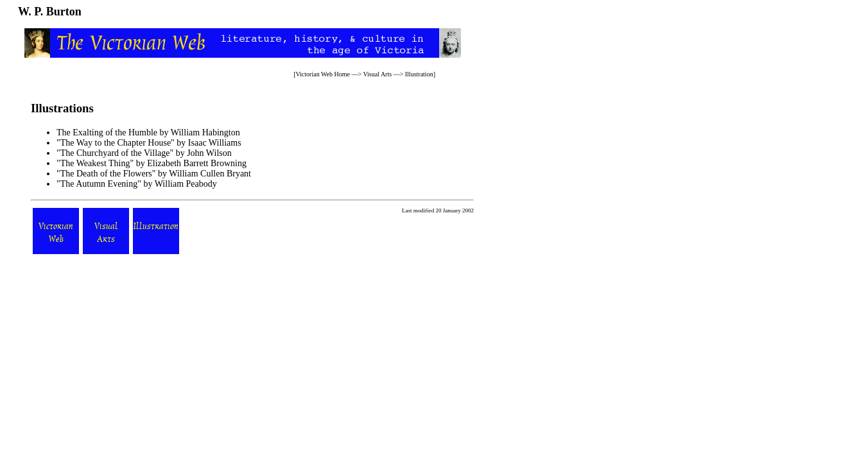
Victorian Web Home (323, 74)
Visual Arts (377, 74)
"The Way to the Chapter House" (117, 143)
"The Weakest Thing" (96, 163)
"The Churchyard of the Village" (116, 153)
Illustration (419, 74)
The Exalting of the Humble (107, 133)
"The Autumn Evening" (99, 184)
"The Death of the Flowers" (106, 174)
